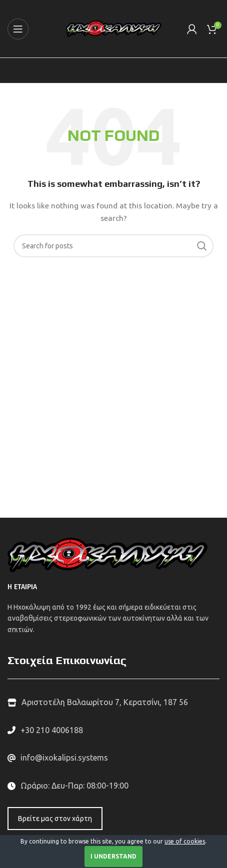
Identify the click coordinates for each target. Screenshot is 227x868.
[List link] (113, 731)
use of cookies (185, 841)
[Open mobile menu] (18, 29)
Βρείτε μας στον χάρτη (55, 819)
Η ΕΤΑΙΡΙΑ (22, 587)
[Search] (113, 246)
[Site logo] (114, 28)
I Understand (113, 856)
